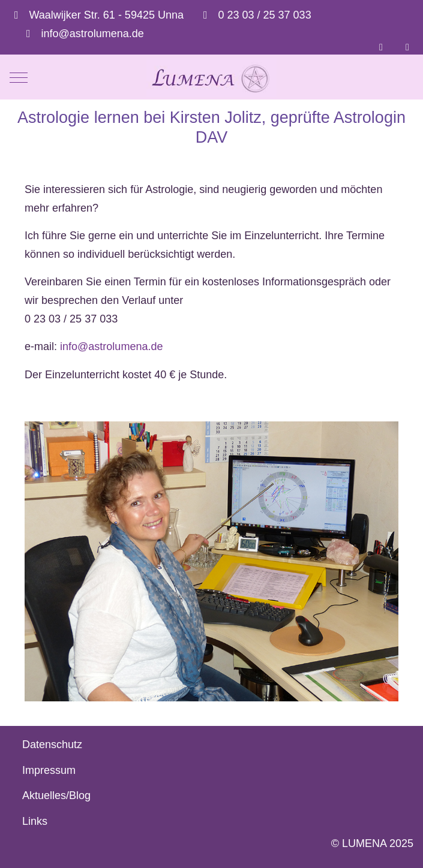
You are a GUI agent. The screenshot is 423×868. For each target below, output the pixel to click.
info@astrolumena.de (93, 34)
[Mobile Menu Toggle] (19, 78)
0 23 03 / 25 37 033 (265, 15)
